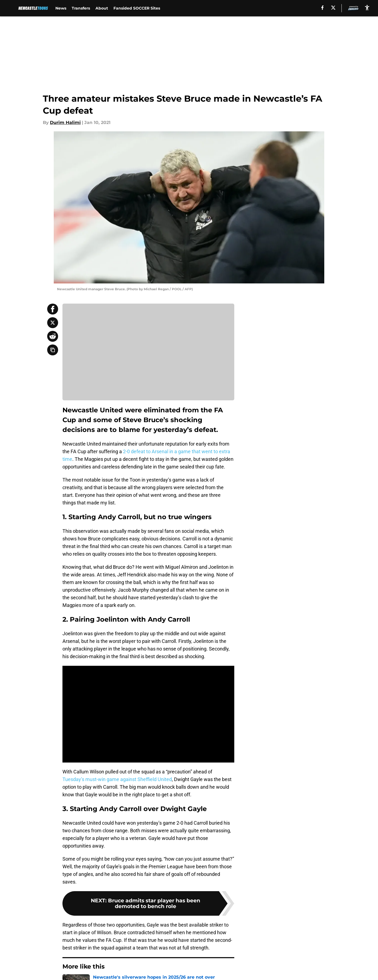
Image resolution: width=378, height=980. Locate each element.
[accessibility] (367, 7)
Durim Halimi (65, 123)
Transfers (81, 8)
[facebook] (322, 8)
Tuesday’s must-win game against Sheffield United (117, 779)
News (61, 8)
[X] (333, 8)
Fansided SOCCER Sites (137, 8)
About (102, 8)
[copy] (53, 350)
